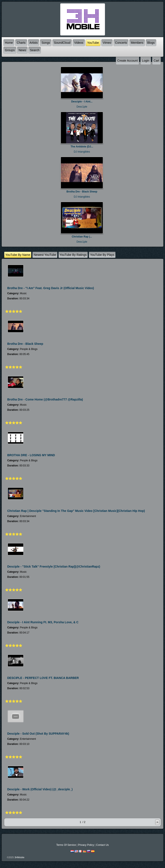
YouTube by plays (102, 255)
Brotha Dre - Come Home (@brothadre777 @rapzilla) (45, 399)
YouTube (93, 43)
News (22, 50)
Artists (34, 43)
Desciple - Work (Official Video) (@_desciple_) (40, 789)
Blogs (151, 43)
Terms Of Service (66, 845)
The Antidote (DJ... (82, 147)
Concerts (121, 43)
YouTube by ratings (73, 255)
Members (137, 43)
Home (9, 43)
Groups (10, 50)
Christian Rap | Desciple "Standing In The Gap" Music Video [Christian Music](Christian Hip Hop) (76, 511)
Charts (21, 43)
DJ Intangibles (82, 152)
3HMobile (19, 857)
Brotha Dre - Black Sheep (82, 192)
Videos (79, 43)
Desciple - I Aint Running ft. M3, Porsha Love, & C (43, 622)
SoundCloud (62, 43)
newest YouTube (45, 255)
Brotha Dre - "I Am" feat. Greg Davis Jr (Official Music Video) (51, 288)
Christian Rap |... (82, 237)
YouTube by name (18, 255)
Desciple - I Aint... (82, 102)
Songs (46, 43)
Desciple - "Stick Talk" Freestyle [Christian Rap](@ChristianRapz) (54, 567)
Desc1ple (82, 107)
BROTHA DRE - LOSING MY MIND (31, 455)
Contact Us (102, 845)
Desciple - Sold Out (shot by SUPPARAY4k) (38, 734)
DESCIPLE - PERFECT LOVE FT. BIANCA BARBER (43, 678)
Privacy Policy (86, 845)
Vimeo (107, 43)
